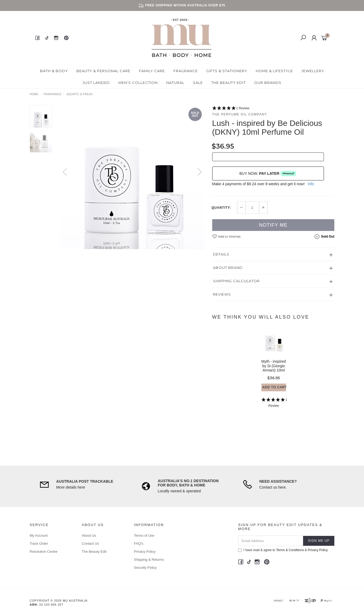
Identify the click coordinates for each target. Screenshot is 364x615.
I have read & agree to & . (283, 550)
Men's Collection (138, 83)
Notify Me (273, 225)
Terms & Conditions (290, 550)
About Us (89, 535)
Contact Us (90, 544)
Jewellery (313, 71)
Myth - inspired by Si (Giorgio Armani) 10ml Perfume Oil (274, 374)
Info (311, 184)
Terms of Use (144, 535)
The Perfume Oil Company (240, 114)
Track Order (39, 544)
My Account (39, 535)
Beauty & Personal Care (103, 71)
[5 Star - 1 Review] (273, 108)
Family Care (152, 71)
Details (221, 254)
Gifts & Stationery (227, 71)
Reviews (222, 294)
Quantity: (221, 208)
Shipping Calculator (236, 281)
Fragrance (186, 71)
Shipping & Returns (149, 560)
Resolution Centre (44, 552)
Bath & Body (54, 71)
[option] (132, 177)
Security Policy (145, 568)
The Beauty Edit (229, 83)
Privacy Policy (145, 552)
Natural (175, 83)
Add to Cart (274, 393)
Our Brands (268, 83)
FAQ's (139, 544)
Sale (198, 83)
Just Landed (96, 83)
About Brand (228, 268)
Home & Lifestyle (274, 71)
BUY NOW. (268, 173)
